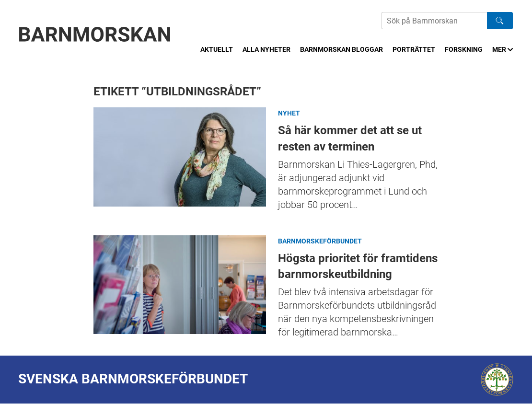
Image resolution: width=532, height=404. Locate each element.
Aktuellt (217, 49)
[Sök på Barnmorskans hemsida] (434, 21)
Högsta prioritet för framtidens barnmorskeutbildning (180, 285)
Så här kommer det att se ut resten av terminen (180, 157)
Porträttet (414, 49)
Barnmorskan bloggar (341, 49)
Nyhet (289, 113)
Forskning (464, 49)
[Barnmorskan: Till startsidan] (95, 34)
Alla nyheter (266, 49)
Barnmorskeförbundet (320, 241)
